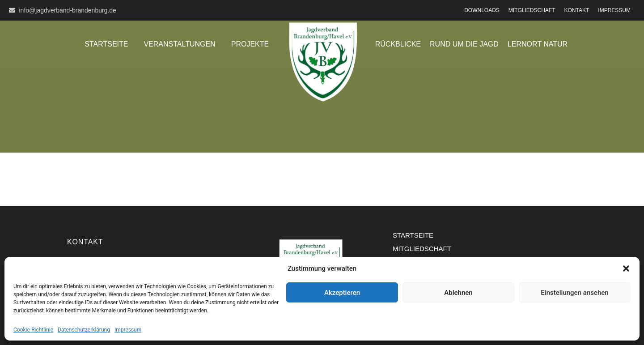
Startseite (106, 44)
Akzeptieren (342, 293)
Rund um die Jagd (464, 44)
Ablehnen (458, 293)
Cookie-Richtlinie (33, 330)
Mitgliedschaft (532, 10)
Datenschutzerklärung (84, 330)
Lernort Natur (538, 44)
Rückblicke (398, 44)
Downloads (482, 10)
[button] (626, 268)
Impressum (128, 330)
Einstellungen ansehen (574, 293)
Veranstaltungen (179, 44)
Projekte (250, 44)
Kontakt (577, 10)
